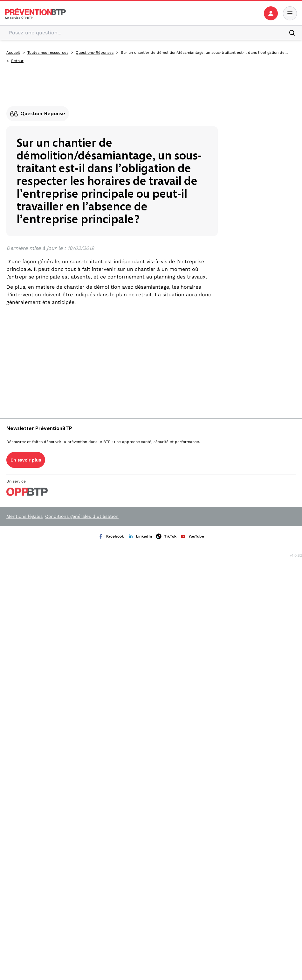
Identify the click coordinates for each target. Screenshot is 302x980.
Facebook (111, 536)
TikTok (166, 536)
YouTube (192, 536)
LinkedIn (140, 536)
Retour (17, 61)
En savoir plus (26, 460)
